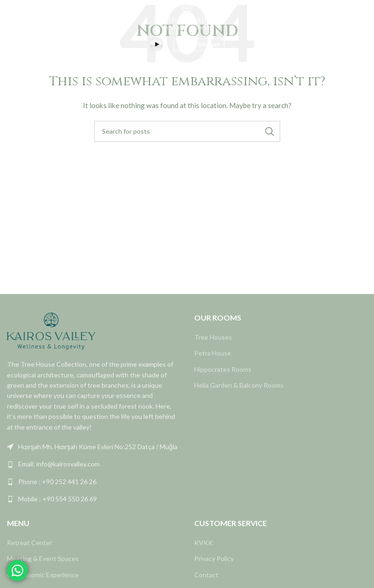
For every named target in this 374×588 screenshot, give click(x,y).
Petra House (213, 353)
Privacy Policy (214, 558)
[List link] (94, 447)
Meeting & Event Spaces (43, 558)
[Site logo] (187, 16)
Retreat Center (30, 543)
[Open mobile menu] (12, 16)
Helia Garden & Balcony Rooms (239, 385)
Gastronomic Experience (43, 575)
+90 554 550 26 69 (199, 44)
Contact (206, 575)
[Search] (187, 131)
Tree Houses (213, 337)
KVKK (204, 543)
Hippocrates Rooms (223, 369)
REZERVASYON (343, 16)
